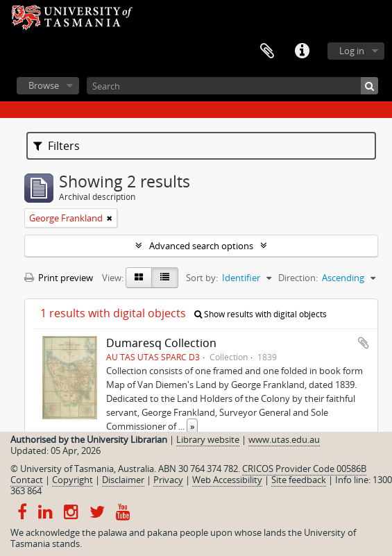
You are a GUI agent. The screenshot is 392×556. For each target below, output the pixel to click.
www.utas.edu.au (284, 439)
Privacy (168, 480)
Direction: (298, 278)
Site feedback (299, 480)
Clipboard (267, 51)
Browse (44, 85)
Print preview (59, 278)
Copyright (73, 480)
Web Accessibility (227, 480)
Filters (57, 146)
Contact (27, 480)
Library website (208, 439)
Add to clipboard (364, 343)
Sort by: (202, 278)
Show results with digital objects (261, 314)
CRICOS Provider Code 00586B (304, 469)
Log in (352, 51)
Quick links (302, 51)
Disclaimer (123, 480)
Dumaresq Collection (161, 343)
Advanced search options (201, 246)
